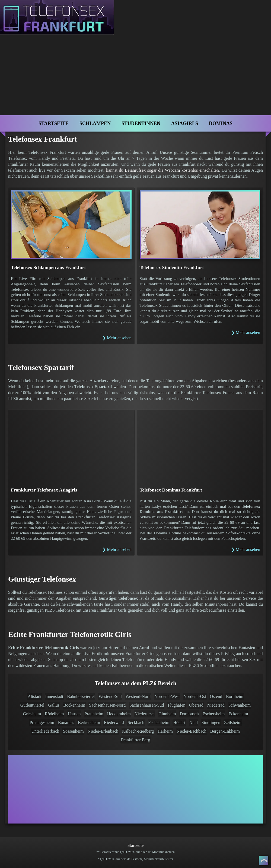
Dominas (221, 123)
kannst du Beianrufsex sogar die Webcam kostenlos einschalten (162, 170)
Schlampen (95, 123)
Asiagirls (185, 123)
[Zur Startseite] (62, 22)
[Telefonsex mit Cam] (135, 789)
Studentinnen (141, 123)
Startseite (54, 123)
